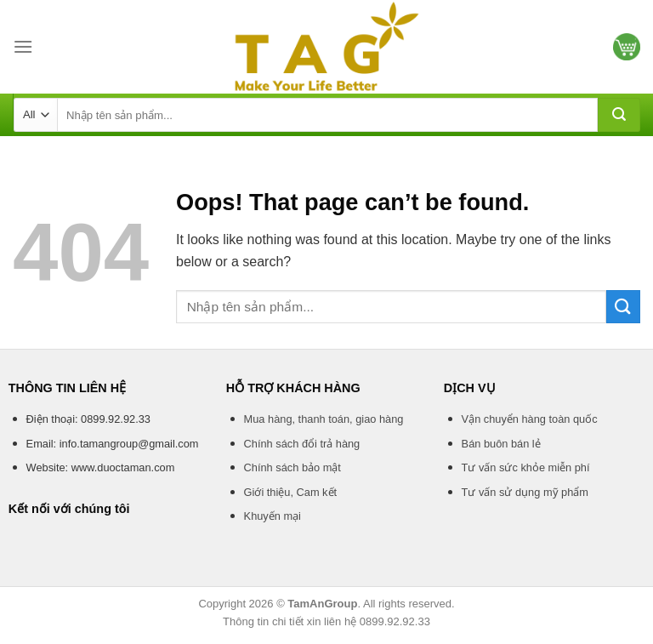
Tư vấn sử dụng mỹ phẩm (525, 492)
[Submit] (619, 115)
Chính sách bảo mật (292, 467)
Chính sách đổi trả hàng (302, 444)
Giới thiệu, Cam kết (290, 492)
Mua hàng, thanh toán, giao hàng (324, 419)
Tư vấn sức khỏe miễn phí (526, 467)
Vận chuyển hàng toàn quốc (530, 419)
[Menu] (23, 46)
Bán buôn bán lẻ (501, 444)
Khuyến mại (273, 516)
